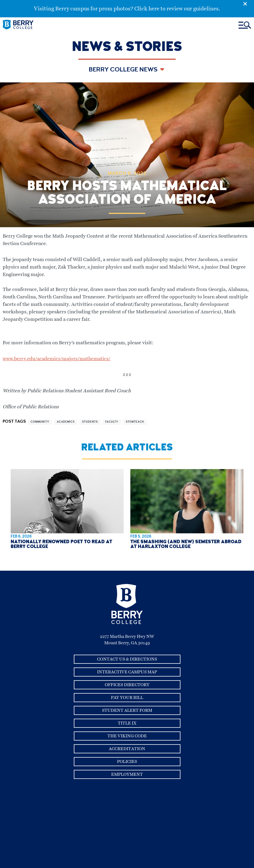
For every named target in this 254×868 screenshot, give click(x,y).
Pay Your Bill (127, 698)
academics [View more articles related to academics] (66, 422)
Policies (127, 762)
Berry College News (124, 70)
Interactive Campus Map (127, 672)
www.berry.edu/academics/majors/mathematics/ (57, 359)
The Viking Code (127, 736)
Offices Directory (127, 685)
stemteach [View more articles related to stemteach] (135, 422)
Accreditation (127, 749)
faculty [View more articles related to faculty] (112, 422)
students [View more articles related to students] (90, 422)
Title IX (127, 723)
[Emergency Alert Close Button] (249, 3)
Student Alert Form (127, 710)
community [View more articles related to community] (40, 422)
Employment (127, 774)
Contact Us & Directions (127, 659)
